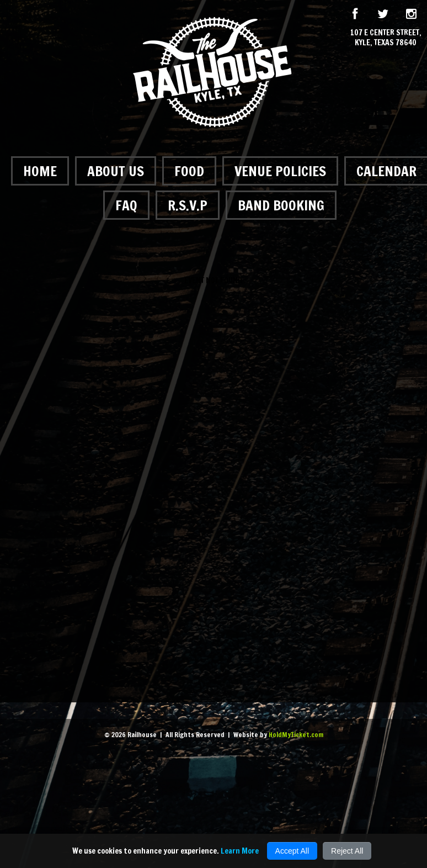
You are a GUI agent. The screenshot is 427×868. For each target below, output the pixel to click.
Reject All (347, 851)
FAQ (126, 205)
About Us (116, 171)
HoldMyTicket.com (296, 735)
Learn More (240, 851)
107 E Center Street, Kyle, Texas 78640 (386, 38)
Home (40, 171)
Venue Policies (280, 171)
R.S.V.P (188, 205)
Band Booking (281, 205)
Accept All (292, 851)
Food (189, 171)
